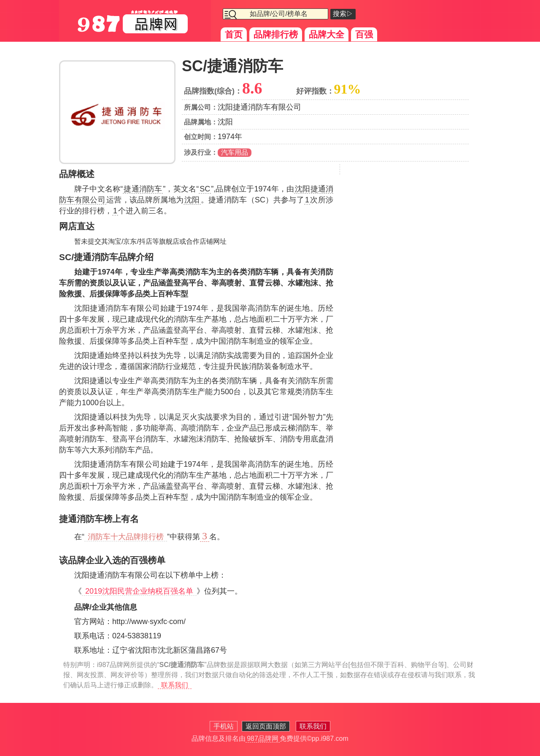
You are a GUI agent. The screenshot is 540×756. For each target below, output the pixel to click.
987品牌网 (263, 739)
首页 (234, 34)
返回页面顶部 (266, 726)
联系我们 (175, 685)
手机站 (224, 726)
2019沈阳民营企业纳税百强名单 (139, 591)
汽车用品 (235, 152)
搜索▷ (343, 14)
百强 (364, 34)
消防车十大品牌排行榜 (126, 537)
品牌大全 (327, 34)
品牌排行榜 (276, 34)
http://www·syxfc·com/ (149, 621)
